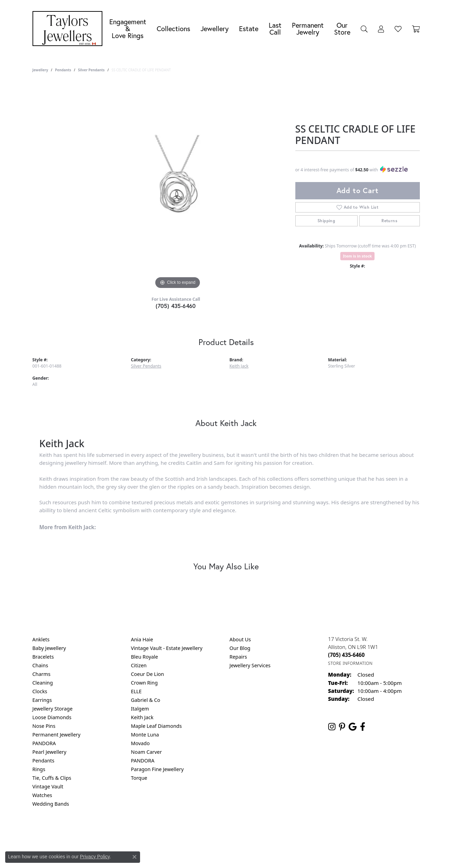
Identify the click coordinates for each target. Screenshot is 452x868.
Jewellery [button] (215, 29)
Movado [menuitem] (140, 743)
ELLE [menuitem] (136, 691)
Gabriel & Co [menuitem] (146, 700)
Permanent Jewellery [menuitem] (57, 735)
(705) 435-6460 (176, 306)
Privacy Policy (192, 832)
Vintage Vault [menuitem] (48, 786)
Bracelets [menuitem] (43, 657)
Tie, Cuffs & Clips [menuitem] (52, 778)
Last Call (275, 29)
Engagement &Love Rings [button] (128, 29)
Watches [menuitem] (42, 795)
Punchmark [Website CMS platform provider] (238, 854)
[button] (364, 29)
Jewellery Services (250, 665)
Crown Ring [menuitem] (145, 683)
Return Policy (157, 832)
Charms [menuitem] (41, 674)
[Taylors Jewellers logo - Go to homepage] (69, 29)
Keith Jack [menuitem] (142, 717)
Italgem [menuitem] (140, 709)
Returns (389, 221)
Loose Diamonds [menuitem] (52, 717)
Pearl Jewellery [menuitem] (49, 752)
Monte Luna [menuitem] (145, 735)
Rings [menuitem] (39, 769)
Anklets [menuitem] (41, 639)
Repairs (238, 657)
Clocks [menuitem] (40, 691)
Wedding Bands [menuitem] (51, 804)
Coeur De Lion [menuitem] (148, 674)
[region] (178, 187)
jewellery (40, 70)
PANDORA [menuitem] (44, 743)
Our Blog (240, 648)
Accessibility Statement (284, 832)
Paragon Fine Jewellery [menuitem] (158, 769)
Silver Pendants (91, 70)
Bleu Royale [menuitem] (145, 657)
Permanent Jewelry (308, 29)
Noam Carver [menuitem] (146, 752)
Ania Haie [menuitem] (142, 639)
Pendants (63, 70)
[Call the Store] (347, 655)
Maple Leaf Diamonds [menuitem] (156, 726)
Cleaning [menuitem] (43, 683)
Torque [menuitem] (139, 778)
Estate (249, 29)
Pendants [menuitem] (44, 761)
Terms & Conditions (233, 832)
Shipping (326, 221)
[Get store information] (350, 663)
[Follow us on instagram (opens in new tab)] (332, 727)
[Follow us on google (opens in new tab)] (353, 727)
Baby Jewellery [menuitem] (49, 648)
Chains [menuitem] (40, 665)
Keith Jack (239, 366)
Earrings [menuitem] (42, 700)
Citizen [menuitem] (139, 665)
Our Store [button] (342, 29)
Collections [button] (173, 29)
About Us (240, 639)
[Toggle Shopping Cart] (416, 29)
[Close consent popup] (135, 857)
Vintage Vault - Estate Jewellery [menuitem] (167, 648)
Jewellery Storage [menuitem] (53, 709)
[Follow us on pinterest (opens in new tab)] (342, 727)
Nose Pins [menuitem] (44, 726)
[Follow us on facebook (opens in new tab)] (363, 727)
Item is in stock (358, 256)
